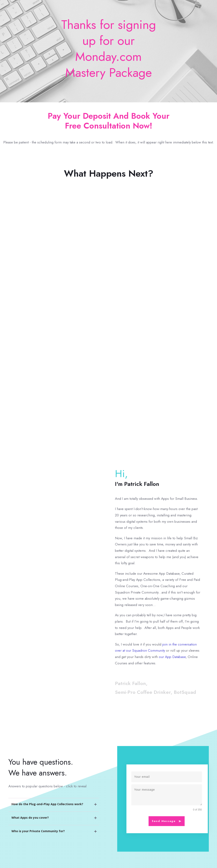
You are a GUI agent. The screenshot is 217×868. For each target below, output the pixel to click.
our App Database (172, 657)
